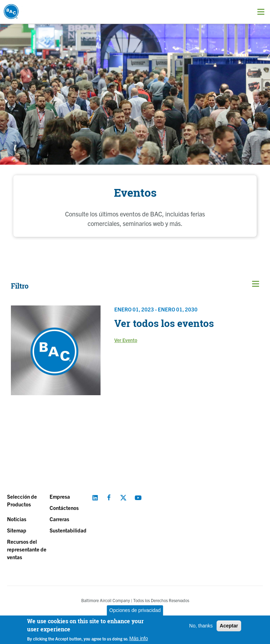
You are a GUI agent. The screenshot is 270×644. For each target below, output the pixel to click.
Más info (139, 638)
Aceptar (229, 626)
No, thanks (201, 626)
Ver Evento (126, 340)
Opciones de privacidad (135, 610)
